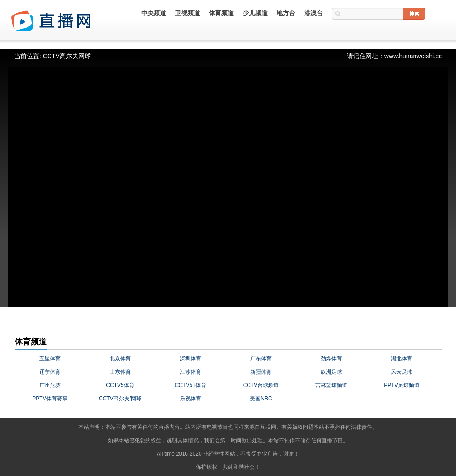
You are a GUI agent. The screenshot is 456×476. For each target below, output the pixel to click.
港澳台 (313, 13)
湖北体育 (402, 359)
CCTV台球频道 (261, 385)
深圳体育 (191, 359)
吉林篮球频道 (331, 385)
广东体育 (261, 359)
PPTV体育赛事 (50, 399)
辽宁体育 (50, 372)
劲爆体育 (331, 359)
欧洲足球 (331, 372)
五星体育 (50, 359)
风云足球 (402, 372)
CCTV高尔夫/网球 (120, 399)
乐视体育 (191, 399)
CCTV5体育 (120, 385)
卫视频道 (187, 13)
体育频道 (221, 13)
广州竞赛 (50, 385)
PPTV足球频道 (401, 385)
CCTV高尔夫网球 (67, 56)
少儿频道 (255, 13)
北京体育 (120, 359)
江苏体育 (191, 372)
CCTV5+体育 (191, 385)
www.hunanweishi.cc (413, 56)
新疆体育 (261, 372)
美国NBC (261, 399)
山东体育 (120, 372)
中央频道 (154, 13)
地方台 (286, 13)
